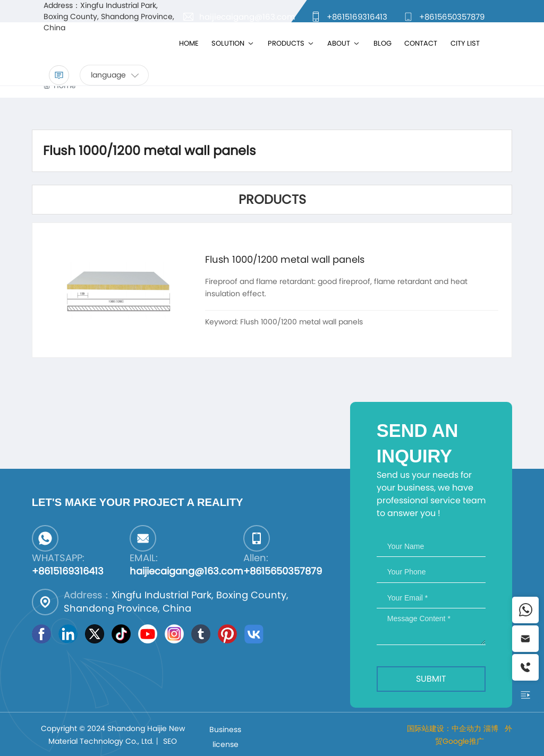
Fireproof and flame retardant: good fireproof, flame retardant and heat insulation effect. (336, 287)
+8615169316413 (357, 17)
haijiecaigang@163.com (247, 17)
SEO (170, 741)
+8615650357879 (452, 17)
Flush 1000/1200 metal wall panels (285, 259)
